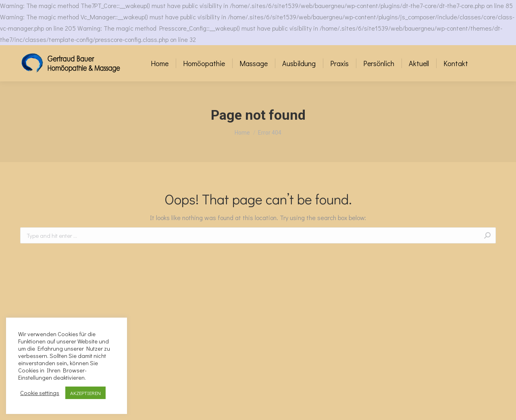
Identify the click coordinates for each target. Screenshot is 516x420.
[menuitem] (160, 63)
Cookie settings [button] (40, 393)
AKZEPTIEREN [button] (85, 393)
